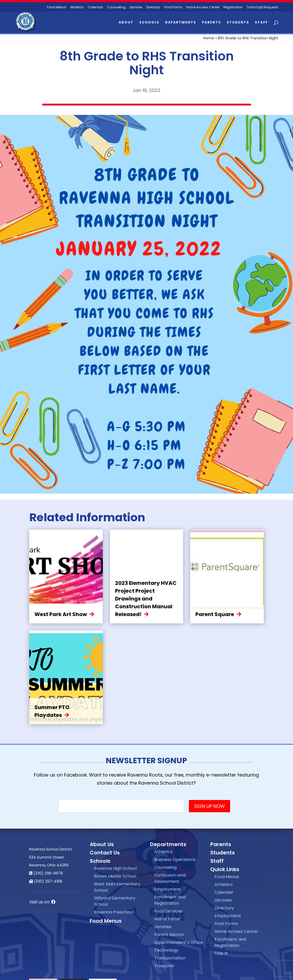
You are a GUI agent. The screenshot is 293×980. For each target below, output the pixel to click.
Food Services (168, 911)
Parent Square (215, 614)
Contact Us (105, 853)
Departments (181, 23)
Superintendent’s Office (179, 942)
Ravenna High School (115, 868)
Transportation (170, 958)
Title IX (221, 953)
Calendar (95, 7)
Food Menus (106, 921)
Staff (261, 23)
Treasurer (164, 966)
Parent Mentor (169, 935)
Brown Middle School (115, 876)
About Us (102, 844)
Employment (168, 889)
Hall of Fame (167, 919)
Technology (166, 950)
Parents (211, 23)
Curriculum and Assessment (170, 878)
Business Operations (175, 860)
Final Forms (173, 7)
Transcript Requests (262, 7)
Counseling (116, 7)
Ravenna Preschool (114, 912)
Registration (233, 7)
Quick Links (225, 869)
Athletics (77, 7)
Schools (149, 23)
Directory (153, 7)
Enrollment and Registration (170, 900)
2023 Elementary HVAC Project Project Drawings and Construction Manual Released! (146, 599)
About (126, 23)
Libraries (136, 7)
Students (238, 23)
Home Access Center (203, 7)
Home (209, 38)
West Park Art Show (61, 614)
